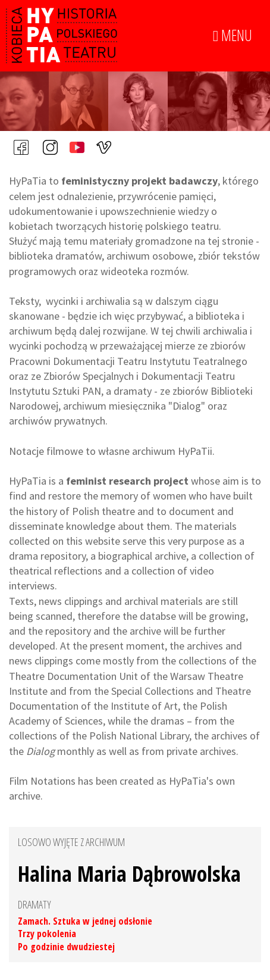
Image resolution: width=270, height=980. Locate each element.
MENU (233, 36)
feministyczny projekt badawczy (139, 181)
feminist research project (127, 481)
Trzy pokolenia (47, 934)
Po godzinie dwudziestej (66, 947)
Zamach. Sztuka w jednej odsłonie (85, 921)
